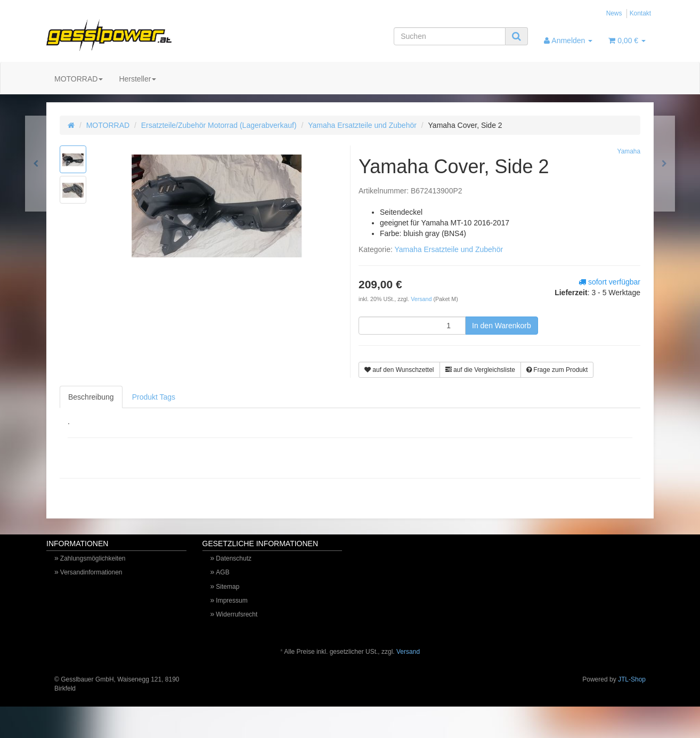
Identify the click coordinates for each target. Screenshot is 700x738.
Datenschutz (234, 558)
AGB (222, 572)
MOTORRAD (79, 79)
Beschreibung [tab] (91, 397)
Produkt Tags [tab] (154, 397)
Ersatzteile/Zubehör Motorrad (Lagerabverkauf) (219, 125)
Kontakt (640, 13)
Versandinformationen (91, 572)
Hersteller (137, 79)
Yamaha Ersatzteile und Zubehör (362, 125)
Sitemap (227, 587)
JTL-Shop (632, 679)
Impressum (231, 601)
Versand (422, 299)
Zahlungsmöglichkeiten (93, 558)
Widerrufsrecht (237, 614)
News (614, 13)
